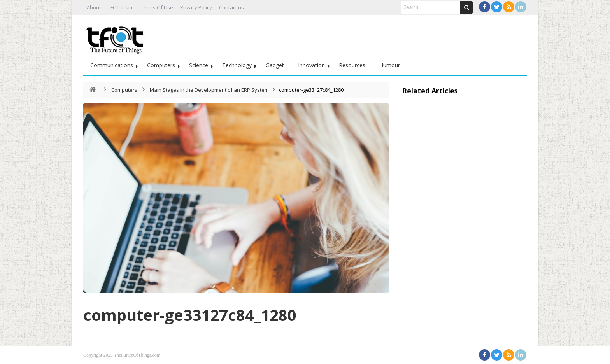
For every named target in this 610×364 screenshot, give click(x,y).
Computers (161, 65)
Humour (390, 65)
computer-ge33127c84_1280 (194, 314)
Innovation (311, 65)
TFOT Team (121, 7)
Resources (352, 65)
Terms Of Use (157, 7)
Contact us (231, 7)
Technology (237, 65)
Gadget (275, 65)
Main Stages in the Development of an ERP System (209, 90)
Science (199, 65)
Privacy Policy (196, 7)
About (94, 7)
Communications (112, 65)
